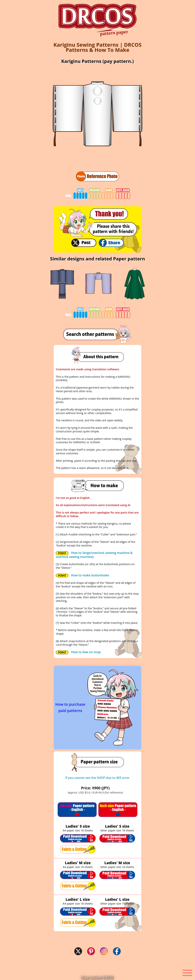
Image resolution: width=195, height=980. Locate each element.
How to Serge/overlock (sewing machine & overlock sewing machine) (94, 555)
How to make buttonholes (82, 575)
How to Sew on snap (78, 652)
